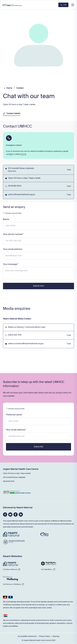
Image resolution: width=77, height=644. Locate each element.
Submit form (39, 286)
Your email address (13, 249)
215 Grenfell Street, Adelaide (14, 477)
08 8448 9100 (15, 186)
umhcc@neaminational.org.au (21, 195)
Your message (11, 264)
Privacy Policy (45, 636)
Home (9, 88)
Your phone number (13, 234)
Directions (12, 171)
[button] (73, 5)
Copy (69, 170)
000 (11, 154)
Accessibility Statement (27, 636)
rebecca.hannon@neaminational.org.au (26, 344)
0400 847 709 (15, 335)
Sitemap (56, 636)
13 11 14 (23, 154)
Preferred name (14, 415)
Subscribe (38, 447)
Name (6, 219)
